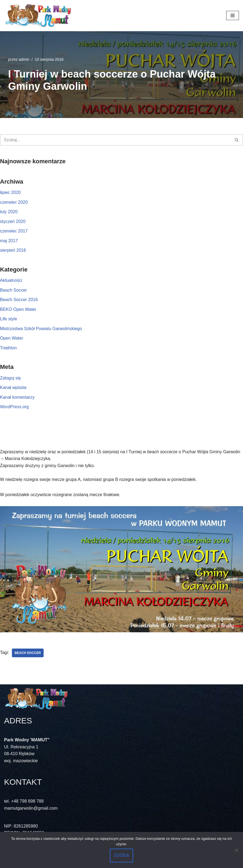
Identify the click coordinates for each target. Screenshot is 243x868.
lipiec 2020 (10, 192)
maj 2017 (9, 241)
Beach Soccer (14, 290)
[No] (236, 850)
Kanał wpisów (13, 388)
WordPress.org (14, 407)
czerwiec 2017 (14, 231)
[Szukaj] (115, 140)
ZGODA (122, 855)
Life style (9, 319)
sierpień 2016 (13, 250)
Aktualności (11, 280)
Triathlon (8, 348)
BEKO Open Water (18, 309)
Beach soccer (28, 653)
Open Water (12, 338)
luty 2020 (9, 212)
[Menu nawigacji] (233, 15)
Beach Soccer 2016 (19, 300)
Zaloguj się (10, 378)
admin (24, 59)
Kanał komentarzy (17, 398)
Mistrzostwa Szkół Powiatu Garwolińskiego (41, 329)
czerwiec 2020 (14, 202)
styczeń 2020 (13, 221)
